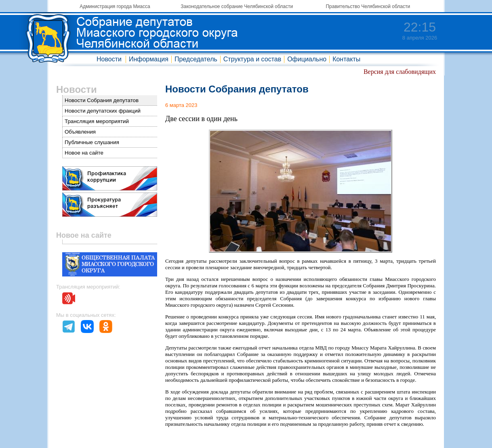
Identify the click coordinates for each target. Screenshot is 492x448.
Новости (109, 59)
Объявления (80, 132)
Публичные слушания (92, 142)
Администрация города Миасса (115, 6)
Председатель (196, 59)
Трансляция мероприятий (97, 121)
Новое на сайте (84, 153)
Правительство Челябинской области (368, 6)
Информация (149, 59)
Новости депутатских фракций (103, 111)
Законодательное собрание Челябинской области (237, 6)
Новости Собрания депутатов (102, 100)
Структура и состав (252, 59)
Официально (307, 59)
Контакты (346, 59)
